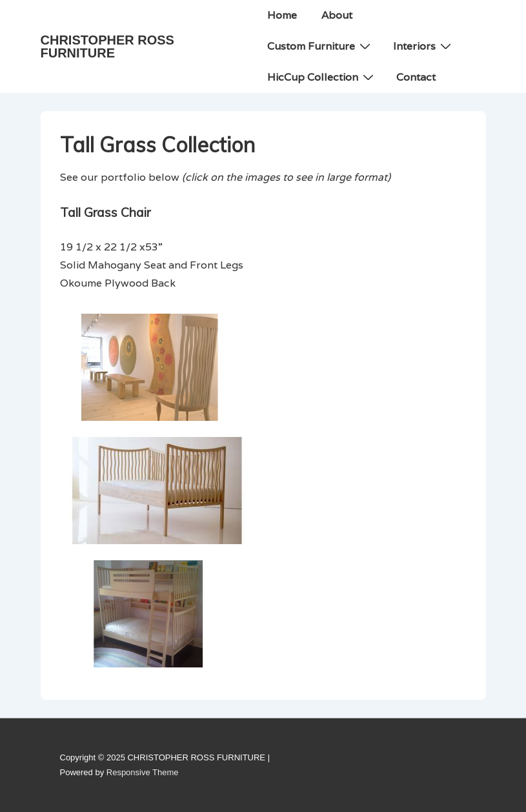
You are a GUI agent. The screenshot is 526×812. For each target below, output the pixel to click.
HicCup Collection (322, 77)
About (337, 15)
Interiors (424, 46)
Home (282, 15)
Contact (416, 77)
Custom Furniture (320, 46)
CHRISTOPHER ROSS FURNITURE (107, 46)
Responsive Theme (143, 772)
